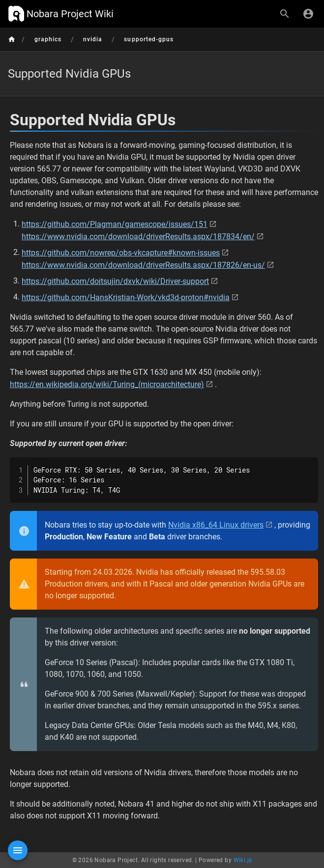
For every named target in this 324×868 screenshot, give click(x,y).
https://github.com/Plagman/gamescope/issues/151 (115, 224)
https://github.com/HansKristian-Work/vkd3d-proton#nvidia (126, 297)
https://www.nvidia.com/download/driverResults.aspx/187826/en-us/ (143, 265)
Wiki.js (243, 860)
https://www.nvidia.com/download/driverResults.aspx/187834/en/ (138, 237)
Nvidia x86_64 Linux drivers (216, 525)
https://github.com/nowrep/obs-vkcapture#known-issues (121, 253)
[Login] (308, 14)
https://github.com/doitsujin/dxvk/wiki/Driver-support (115, 281)
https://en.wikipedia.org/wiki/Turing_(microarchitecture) (107, 384)
